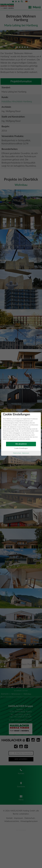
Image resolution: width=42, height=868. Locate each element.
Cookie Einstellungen (21, 448)
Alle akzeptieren (21, 444)
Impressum (26, 453)
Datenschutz (17, 453)
